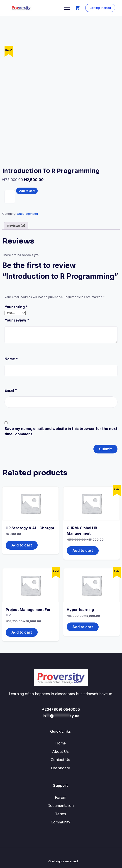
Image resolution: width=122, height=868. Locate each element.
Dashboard (61, 768)
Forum (61, 797)
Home (61, 743)
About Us (60, 751)
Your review (17, 320)
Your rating (16, 307)
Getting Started (100, 8)
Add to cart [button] (22, 545)
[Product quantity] (10, 197)
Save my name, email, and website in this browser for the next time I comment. (61, 431)
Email (11, 390)
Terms (61, 814)
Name (11, 359)
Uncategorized (27, 214)
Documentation (61, 806)
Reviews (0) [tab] (16, 226)
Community (61, 822)
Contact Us (60, 760)
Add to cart (27, 191)
